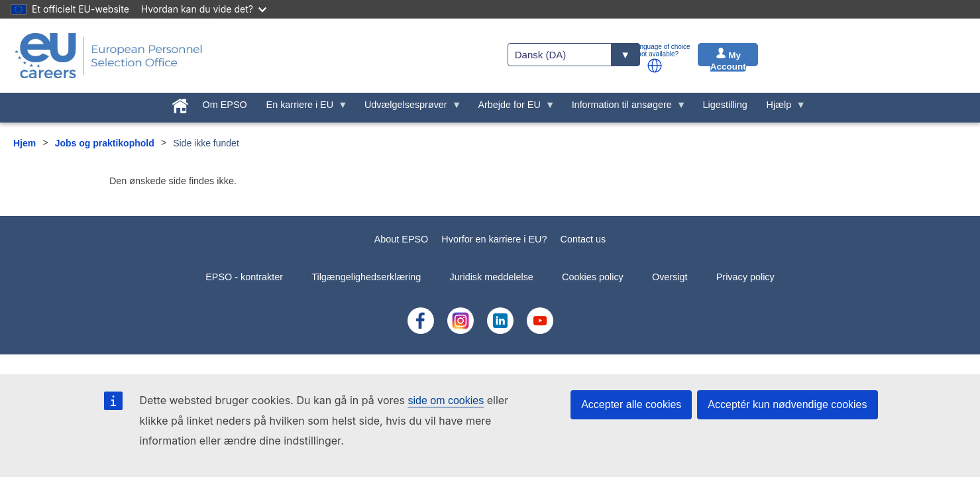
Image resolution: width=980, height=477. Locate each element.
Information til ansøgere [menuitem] (624, 108)
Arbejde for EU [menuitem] (512, 108)
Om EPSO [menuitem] (225, 105)
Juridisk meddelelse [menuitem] (491, 277)
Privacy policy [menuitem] (745, 277)
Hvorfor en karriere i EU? (494, 239)
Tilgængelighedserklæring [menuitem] (366, 277)
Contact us (583, 239)
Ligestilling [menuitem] (725, 105)
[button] (655, 66)
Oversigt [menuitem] (670, 277)
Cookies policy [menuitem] (593, 277)
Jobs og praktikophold (105, 143)
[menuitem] (180, 103)
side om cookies (446, 400)
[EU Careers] (109, 56)
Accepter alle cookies (631, 404)
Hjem (25, 143)
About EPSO (402, 239)
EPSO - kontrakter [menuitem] (244, 277)
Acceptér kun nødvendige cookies (787, 404)
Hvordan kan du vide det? (204, 9)
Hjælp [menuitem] (781, 108)
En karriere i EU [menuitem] (302, 108)
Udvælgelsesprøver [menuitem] (408, 108)
